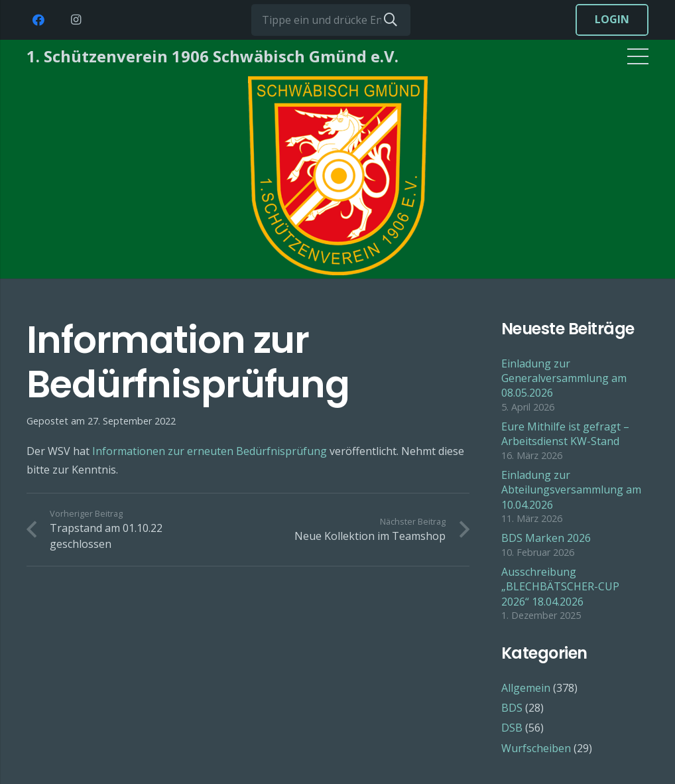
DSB (512, 728)
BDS (512, 708)
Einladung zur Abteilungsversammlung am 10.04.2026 (571, 490)
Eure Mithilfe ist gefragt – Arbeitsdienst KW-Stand (565, 434)
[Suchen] (391, 20)
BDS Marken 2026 (546, 538)
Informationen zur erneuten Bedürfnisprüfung (210, 451)
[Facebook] (38, 20)
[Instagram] (76, 20)
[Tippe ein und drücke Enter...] (331, 20)
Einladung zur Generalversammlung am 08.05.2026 (564, 378)
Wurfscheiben (536, 748)
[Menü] (638, 56)
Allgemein (526, 688)
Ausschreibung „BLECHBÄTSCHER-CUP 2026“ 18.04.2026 (560, 587)
